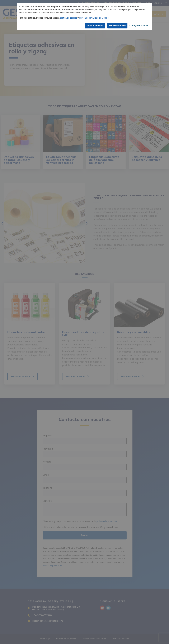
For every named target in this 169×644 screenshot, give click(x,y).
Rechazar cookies (117, 26)
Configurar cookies (139, 26)
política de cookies (68, 18)
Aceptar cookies (94, 26)
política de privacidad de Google (94, 18)
